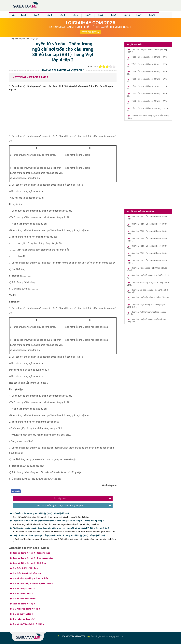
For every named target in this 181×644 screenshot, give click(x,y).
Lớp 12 (152, 15)
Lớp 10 (127, 15)
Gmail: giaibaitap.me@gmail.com (107, 636)
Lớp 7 (88, 15)
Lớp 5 (62, 15)
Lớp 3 (37, 15)
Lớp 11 (139, 15)
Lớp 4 (49, 15)
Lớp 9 (114, 15)
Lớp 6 (75, 15)
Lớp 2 (24, 15)
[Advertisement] (63, 114)
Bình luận (16, 491)
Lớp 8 (101, 15)
